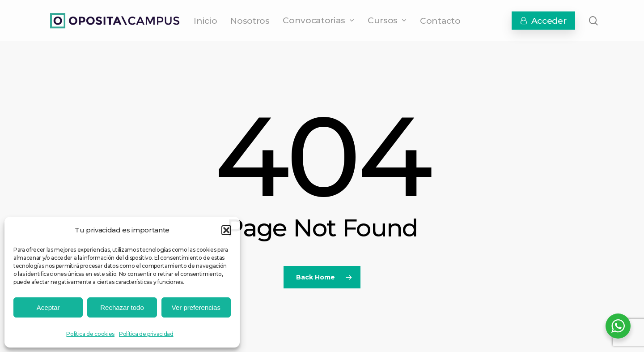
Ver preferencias (196, 307)
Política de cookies (90, 334)
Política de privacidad (146, 334)
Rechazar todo (122, 307)
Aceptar (48, 307)
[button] (226, 230)
